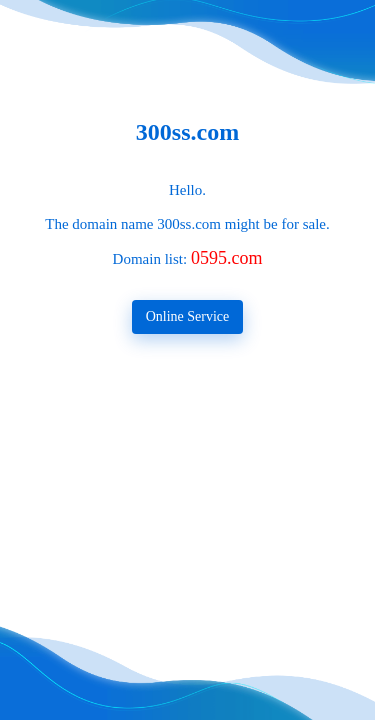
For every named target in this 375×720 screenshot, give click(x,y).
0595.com (227, 258)
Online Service (188, 316)
